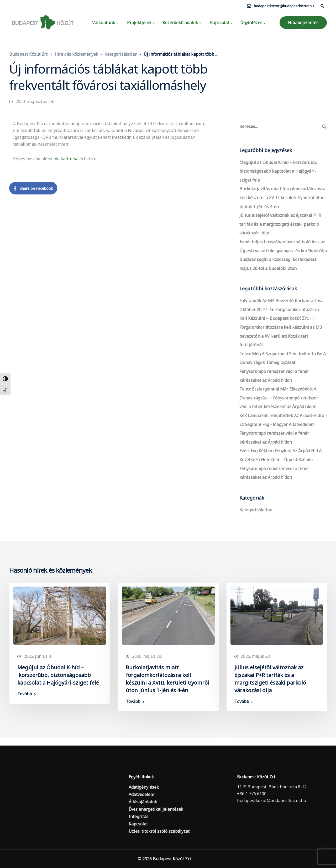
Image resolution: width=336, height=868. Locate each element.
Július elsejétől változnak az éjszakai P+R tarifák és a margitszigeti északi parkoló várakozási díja (280, 224)
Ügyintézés (251, 23)
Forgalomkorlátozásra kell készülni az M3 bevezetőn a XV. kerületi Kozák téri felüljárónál (281, 336)
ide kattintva (66, 159)
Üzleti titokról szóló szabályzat (159, 831)
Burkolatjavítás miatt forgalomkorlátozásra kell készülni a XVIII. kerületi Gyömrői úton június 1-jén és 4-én (282, 197)
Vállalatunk (103, 23)
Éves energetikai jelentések (156, 809)
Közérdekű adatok (180, 23)
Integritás (138, 816)
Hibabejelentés (303, 23)
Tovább (25, 694)
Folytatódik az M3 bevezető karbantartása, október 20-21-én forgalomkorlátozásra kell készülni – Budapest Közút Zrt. (282, 309)
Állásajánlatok (143, 802)
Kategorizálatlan (256, 510)
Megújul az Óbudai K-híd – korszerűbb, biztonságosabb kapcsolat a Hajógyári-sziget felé (278, 171)
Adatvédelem (141, 794)
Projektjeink (139, 23)
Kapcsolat (219, 23)
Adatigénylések (144, 787)
